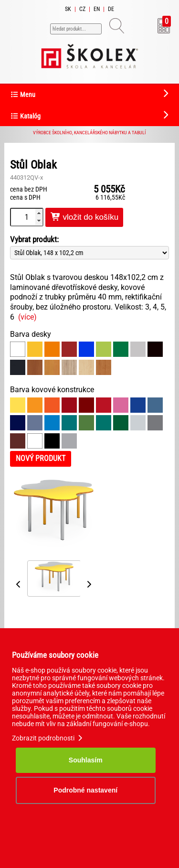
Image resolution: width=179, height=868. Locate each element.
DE (111, 9)
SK (68, 9)
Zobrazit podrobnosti (48, 738)
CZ (82, 9)
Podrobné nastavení (85, 790)
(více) (27, 317)
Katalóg (25, 116)
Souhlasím (86, 760)
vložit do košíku (84, 217)
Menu (23, 95)
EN (97, 9)
